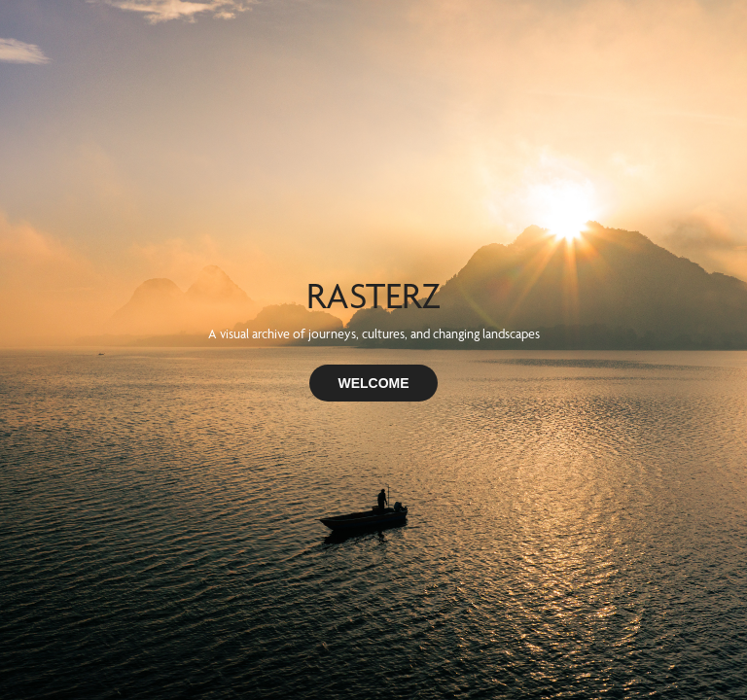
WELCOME (373, 383)
